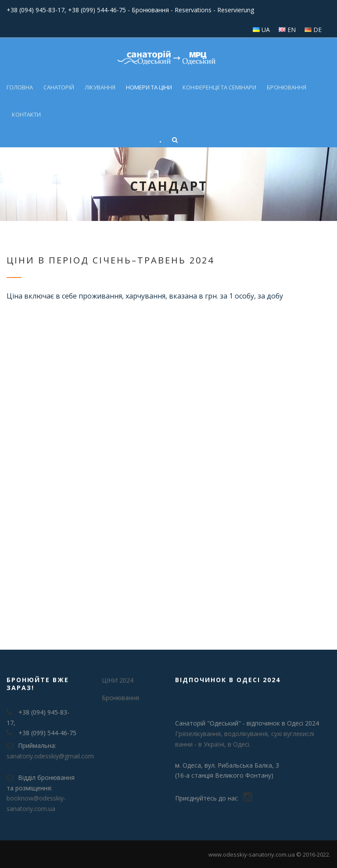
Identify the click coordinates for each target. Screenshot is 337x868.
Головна (20, 87)
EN (292, 30)
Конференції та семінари (219, 87)
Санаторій (59, 87)
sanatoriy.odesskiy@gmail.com (50, 756)
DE (317, 30)
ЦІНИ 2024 (118, 680)
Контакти (26, 114)
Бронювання (287, 87)
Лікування (100, 87)
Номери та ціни (149, 87)
